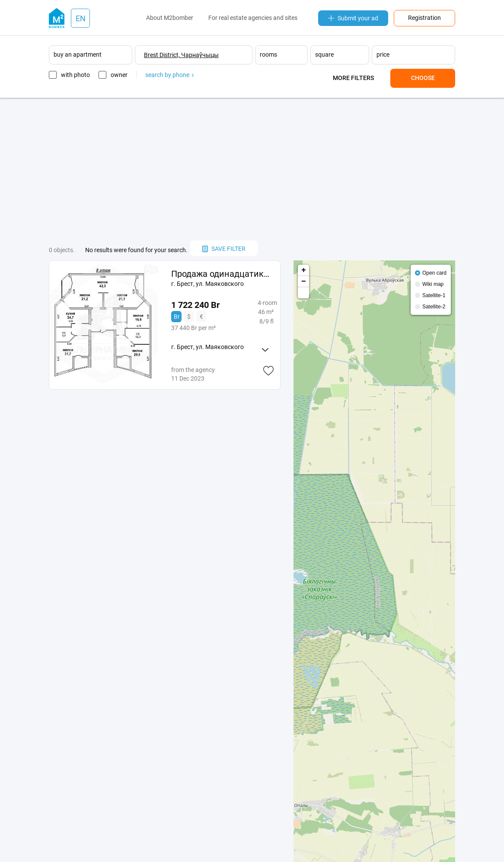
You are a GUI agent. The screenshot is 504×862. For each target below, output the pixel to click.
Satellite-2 (434, 307)
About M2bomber (170, 18)
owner (119, 75)
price (383, 54)
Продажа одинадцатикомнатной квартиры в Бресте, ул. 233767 (222, 274)
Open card (434, 273)
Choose (423, 78)
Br (177, 317)
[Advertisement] (252, 169)
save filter (224, 249)
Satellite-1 (434, 295)
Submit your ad (353, 18)
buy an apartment (78, 54)
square (324, 54)
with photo (75, 75)
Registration (424, 18)
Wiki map (433, 284)
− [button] (304, 282)
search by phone (169, 75)
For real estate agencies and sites (253, 18)
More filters (353, 78)
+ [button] (304, 270)
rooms (268, 54)
